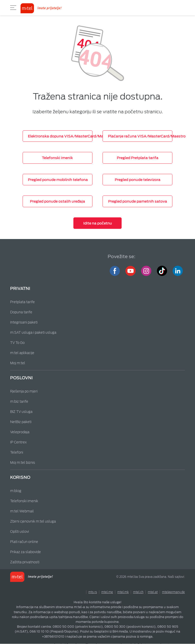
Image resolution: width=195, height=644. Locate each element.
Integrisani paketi (24, 322)
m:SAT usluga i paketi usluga (33, 333)
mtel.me (107, 592)
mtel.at (153, 592)
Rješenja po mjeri (24, 391)
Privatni (20, 289)
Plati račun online (24, 542)
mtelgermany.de (173, 592)
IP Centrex (18, 442)
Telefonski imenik (24, 501)
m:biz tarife (19, 402)
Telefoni (17, 452)
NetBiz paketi (21, 422)
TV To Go (17, 343)
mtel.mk (123, 592)
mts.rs (93, 592)
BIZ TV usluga (21, 412)
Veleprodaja (20, 432)
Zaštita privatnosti (25, 562)
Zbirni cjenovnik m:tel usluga (33, 521)
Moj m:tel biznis (23, 463)
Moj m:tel (18, 363)
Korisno (20, 477)
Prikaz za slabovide (26, 552)
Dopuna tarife (21, 312)
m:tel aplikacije (22, 353)
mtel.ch (138, 592)
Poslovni (21, 378)
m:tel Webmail (22, 511)
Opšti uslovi (20, 532)
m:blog (16, 491)
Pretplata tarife (22, 302)
